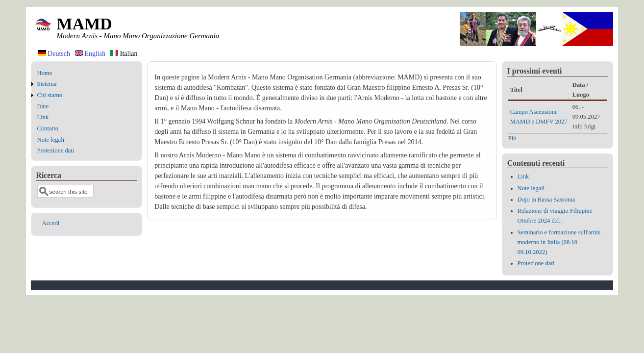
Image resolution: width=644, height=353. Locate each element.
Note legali (51, 140)
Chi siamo (50, 95)
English (90, 54)
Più (512, 138)
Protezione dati (56, 151)
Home (45, 73)
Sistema (47, 84)
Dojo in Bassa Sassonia (546, 200)
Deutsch (54, 54)
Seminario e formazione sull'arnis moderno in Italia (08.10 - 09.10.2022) (559, 242)
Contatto (48, 128)
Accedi (51, 223)
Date (43, 106)
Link (43, 117)
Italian (124, 54)
